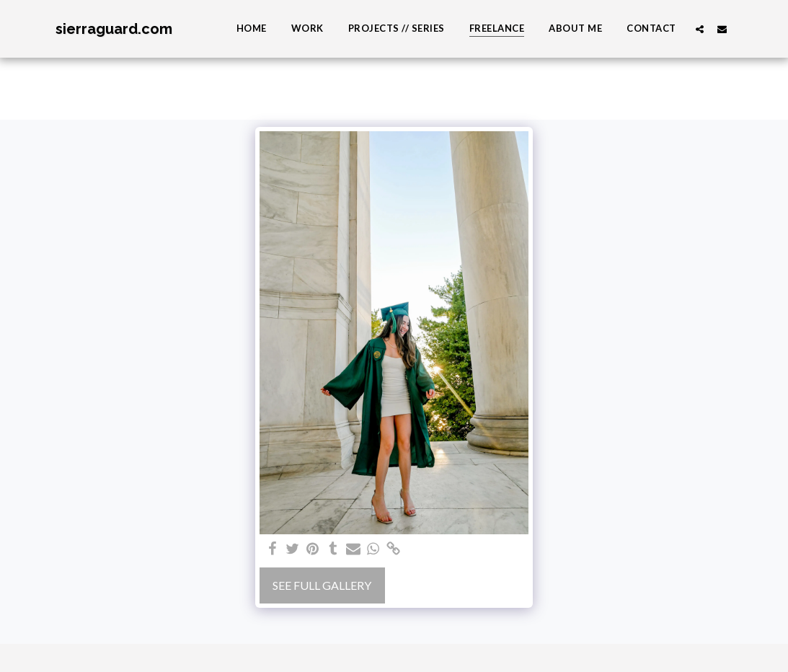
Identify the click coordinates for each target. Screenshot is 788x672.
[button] (700, 29)
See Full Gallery (322, 585)
